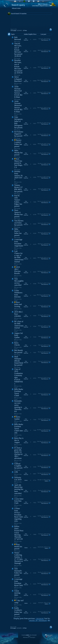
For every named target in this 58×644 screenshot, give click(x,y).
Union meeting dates (17, 593)
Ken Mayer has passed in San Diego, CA (18, 163)
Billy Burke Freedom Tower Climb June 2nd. (19, 429)
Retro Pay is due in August (19, 440)
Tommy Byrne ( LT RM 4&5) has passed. (19, 188)
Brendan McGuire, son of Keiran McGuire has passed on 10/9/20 (18, 67)
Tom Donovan (26, 39)
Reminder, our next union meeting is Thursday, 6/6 (18, 406)
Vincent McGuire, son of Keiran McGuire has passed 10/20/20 (18, 50)
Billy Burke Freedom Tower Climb (19, 392)
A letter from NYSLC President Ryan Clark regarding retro (19, 515)
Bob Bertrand (18, 38)
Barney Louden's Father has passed (18, 143)
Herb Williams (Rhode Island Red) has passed (19, 361)
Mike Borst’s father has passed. (18, 232)
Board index (17, 8)
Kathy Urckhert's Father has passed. (18, 611)
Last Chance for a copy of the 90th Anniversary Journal (19, 256)
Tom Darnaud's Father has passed (18, 572)
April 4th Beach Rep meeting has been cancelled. (19, 489)
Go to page (13, 30)
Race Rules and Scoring (18, 304)
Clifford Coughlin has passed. (19, 466)
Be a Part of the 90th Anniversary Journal (19, 325)
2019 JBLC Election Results (17, 270)
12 (24, 30)
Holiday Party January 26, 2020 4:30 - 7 (19, 176)
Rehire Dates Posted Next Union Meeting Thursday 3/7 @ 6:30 (19, 533)
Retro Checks (17, 344)
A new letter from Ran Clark (19, 501)
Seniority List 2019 (18, 479)
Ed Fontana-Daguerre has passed (19, 134)
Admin (26, 480)
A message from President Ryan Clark (19, 582)
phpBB (27, 635)
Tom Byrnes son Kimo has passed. (19, 223)
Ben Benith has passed (19, 351)
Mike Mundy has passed (19, 153)
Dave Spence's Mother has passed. (19, 213)
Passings (18, 42)
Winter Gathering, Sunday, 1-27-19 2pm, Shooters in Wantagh (19, 558)
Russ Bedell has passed (18, 547)
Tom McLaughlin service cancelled (19, 282)
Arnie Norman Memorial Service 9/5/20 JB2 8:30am (18, 92)
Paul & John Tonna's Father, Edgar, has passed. (18, 201)
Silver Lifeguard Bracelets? (18, 79)
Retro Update (17, 418)
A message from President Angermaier (19, 243)
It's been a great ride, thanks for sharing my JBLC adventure (19, 453)
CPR (16, 472)
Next (26, 30)
